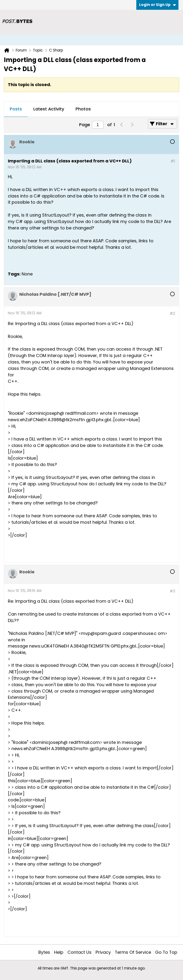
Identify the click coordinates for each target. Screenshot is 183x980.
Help (59, 952)
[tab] (16, 109)
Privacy (103, 952)
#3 (172, 591)
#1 (173, 161)
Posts (16, 109)
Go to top (166, 952)
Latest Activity (49, 109)
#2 (172, 314)
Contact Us (79, 952)
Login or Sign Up (158, 5)
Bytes (44, 952)
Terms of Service (133, 952)
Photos (83, 109)
